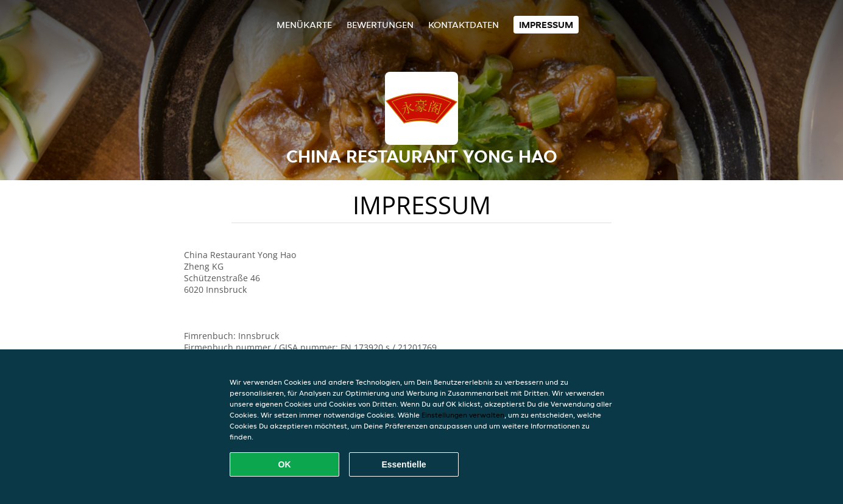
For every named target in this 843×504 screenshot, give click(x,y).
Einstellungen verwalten (463, 415)
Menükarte (304, 25)
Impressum (546, 25)
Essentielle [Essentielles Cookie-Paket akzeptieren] (404, 464)
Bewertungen (380, 25)
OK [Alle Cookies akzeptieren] (285, 464)
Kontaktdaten (464, 25)
